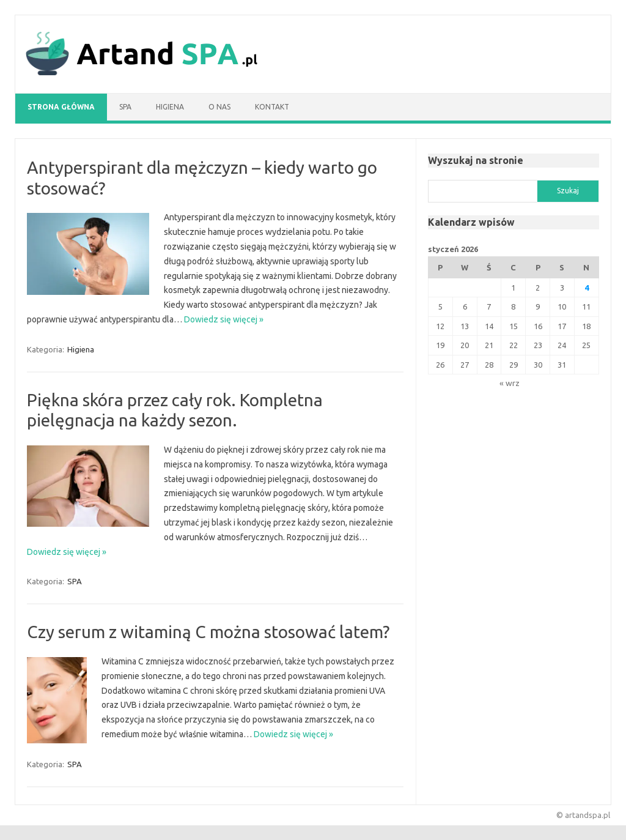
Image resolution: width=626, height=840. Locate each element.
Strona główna (61, 107)
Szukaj (568, 191)
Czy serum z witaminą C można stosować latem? (208, 632)
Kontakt (272, 107)
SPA (125, 107)
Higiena (170, 107)
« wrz (510, 383)
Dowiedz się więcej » (224, 319)
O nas (219, 107)
